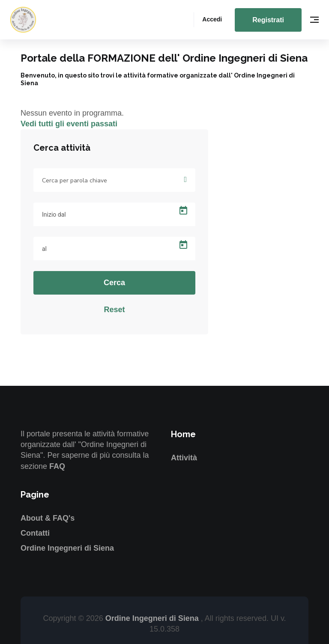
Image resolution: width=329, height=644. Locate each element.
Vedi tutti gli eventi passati (69, 124)
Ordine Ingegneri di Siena (67, 548)
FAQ (57, 466)
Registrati (268, 20)
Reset (114, 310)
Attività (184, 458)
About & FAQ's (48, 518)
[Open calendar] (183, 211)
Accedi (212, 19)
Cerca (114, 283)
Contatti (35, 533)
